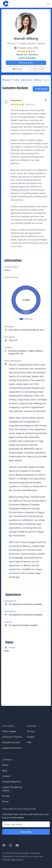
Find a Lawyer (9, 731)
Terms (5, 802)
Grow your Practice (12, 737)
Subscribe (26, 832)
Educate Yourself (11, 742)
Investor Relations (12, 782)
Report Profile (38, 69)
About (5, 765)
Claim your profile (26, 63)
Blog (5, 771)
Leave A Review (27, 58)
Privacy (6, 796)
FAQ (29, 742)
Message (17, 69)
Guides (31, 737)
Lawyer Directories (12, 748)
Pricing (31, 731)
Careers (6, 776)
